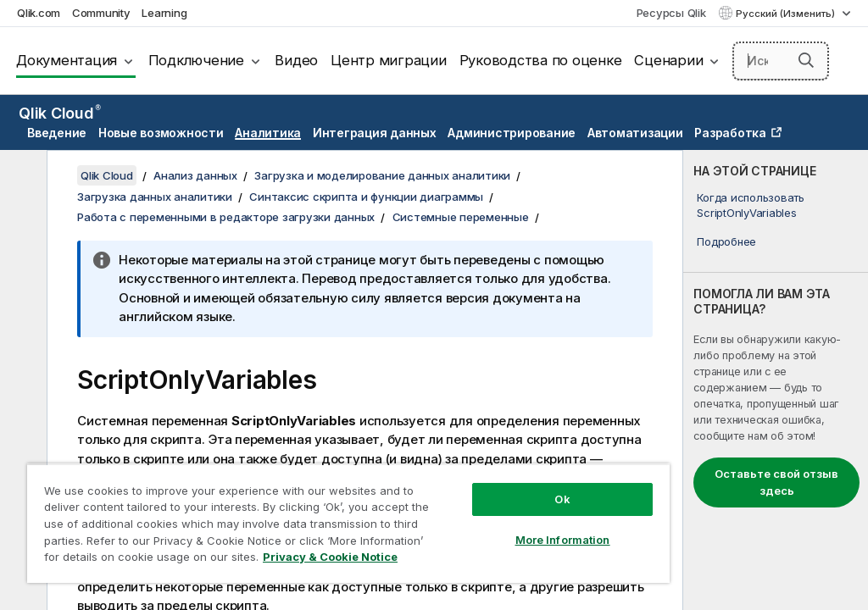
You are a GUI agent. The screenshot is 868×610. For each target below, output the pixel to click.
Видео (296, 60)
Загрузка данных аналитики (155, 197)
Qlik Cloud (60, 113)
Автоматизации (635, 133)
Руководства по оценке (541, 60)
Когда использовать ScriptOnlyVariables (751, 205)
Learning (164, 13)
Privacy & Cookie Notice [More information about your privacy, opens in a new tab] (330, 557)
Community (101, 13)
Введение (57, 133)
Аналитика (268, 133)
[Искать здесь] (781, 61)
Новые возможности (161, 133)
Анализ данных (195, 175)
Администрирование (512, 133)
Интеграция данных (375, 133)
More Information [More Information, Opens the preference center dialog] (563, 540)
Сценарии (668, 60)
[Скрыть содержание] (21, 176)
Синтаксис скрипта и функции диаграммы (366, 197)
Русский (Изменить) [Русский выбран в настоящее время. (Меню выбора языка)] (787, 14)
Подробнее (726, 241)
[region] (348, 523)
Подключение (196, 60)
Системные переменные (461, 217)
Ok (562, 499)
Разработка (730, 133)
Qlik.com (39, 13)
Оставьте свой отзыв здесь (776, 482)
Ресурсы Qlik (671, 13)
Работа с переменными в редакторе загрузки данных (226, 217)
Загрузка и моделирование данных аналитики (382, 175)
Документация (67, 60)
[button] (806, 60)
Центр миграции (389, 60)
